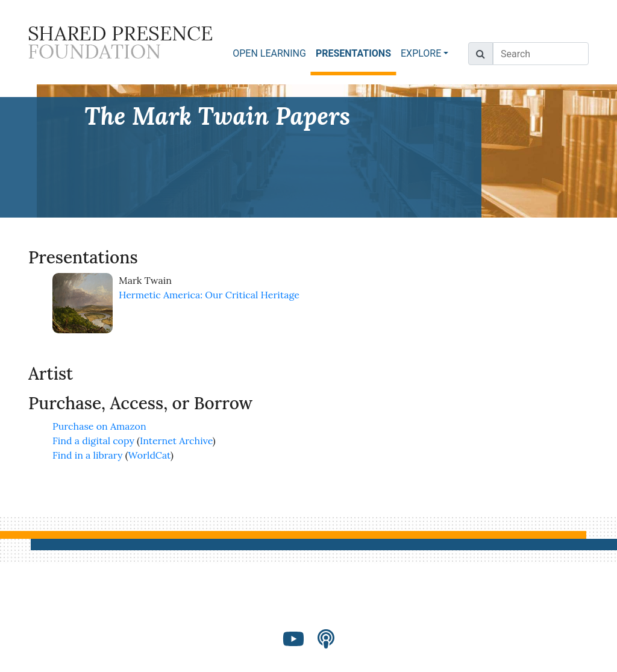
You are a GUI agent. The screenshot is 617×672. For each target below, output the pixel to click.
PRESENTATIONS (356, 53)
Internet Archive (176, 441)
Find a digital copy (93, 441)
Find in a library (87, 455)
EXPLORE (421, 53)
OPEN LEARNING (269, 53)
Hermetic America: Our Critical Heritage (209, 295)
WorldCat (150, 455)
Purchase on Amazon (99, 426)
